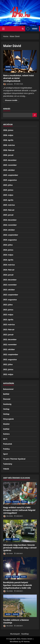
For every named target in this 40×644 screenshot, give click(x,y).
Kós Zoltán (8, 516)
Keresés (7, 109)
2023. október (9, 290)
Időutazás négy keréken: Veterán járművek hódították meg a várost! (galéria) (20, 548)
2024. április (8, 260)
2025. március (9, 205)
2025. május (8, 195)
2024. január (8, 275)
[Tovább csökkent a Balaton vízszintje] (20, 606)
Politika (6, 449)
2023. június (8, 310)
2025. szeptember (11, 175)
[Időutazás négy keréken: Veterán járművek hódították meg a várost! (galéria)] (20, 531)
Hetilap (6, 409)
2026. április (8, 140)
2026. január (8, 155)
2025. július (8, 185)
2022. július (8, 364)
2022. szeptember (11, 354)
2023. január (8, 335)
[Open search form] (23, 29)
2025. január (8, 215)
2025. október (9, 170)
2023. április (8, 320)
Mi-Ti (5, 439)
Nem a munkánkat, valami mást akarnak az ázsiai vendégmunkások (20, 61)
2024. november (10, 225)
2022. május (8, 374)
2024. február (9, 270)
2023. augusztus (10, 300)
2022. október (9, 349)
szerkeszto (8, 84)
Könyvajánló (8, 419)
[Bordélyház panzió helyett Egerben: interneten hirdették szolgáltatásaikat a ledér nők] (20, 568)
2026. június (8, 130)
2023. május (8, 315)
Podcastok (8, 444)
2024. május (8, 255)
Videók (6, 469)
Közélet (6, 424)
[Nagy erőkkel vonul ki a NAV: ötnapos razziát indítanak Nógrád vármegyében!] (20, 493)
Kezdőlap (25, 634)
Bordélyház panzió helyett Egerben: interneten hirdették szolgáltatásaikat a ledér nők (18, 585)
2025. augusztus (10, 180)
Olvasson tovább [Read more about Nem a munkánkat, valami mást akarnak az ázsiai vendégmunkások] (12, 101)
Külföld (8, 70)
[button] (3, 29)
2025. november (10, 165)
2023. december (10, 280)
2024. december (10, 220)
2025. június (8, 190)
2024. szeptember (11, 235)
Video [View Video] (31, 29)
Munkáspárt (15, 634)
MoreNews (14, 642)
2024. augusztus (10, 240)
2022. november (10, 345)
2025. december (10, 160)
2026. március (9, 145)
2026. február (9, 150)
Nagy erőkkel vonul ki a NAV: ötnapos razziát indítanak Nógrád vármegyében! (19, 510)
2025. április (8, 200)
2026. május (8, 135)
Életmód (16, 67)
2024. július (8, 245)
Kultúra (6, 434)
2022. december (10, 339)
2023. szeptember (11, 295)
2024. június (8, 250)
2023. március (9, 325)
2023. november (10, 285)
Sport (5, 454)
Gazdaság (24, 67)
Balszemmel (8, 389)
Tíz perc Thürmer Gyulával (14, 459)
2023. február (9, 330)
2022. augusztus (10, 359)
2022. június (8, 369)
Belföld (8, 67)
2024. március (9, 265)
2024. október (9, 230)
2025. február (9, 210)
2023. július (8, 305)
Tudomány (8, 464)
